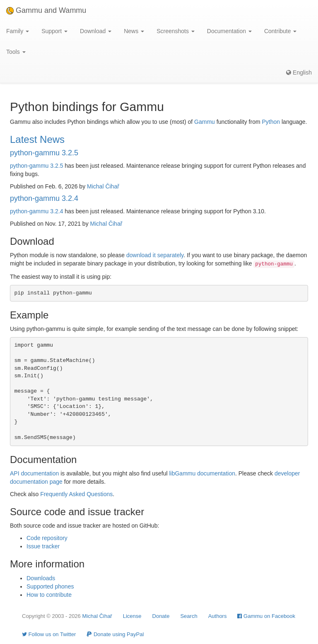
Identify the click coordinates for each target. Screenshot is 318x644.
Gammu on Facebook (266, 616)
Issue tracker (43, 546)
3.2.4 (57, 211)
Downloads (41, 578)
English (299, 72)
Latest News (37, 139)
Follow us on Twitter (49, 634)
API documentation (34, 473)
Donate (161, 616)
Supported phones (50, 586)
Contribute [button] (280, 31)
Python (271, 122)
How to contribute (49, 595)
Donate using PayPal (115, 634)
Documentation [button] (229, 31)
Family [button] (18, 31)
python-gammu (29, 166)
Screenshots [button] (176, 31)
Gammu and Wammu (46, 10)
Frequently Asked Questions (76, 494)
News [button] (134, 31)
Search (189, 616)
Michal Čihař (103, 186)
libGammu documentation (202, 473)
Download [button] (96, 31)
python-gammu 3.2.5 (44, 153)
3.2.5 (57, 166)
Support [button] (54, 31)
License (132, 616)
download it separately (155, 255)
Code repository (47, 538)
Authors (218, 616)
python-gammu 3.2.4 (44, 198)
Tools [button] (16, 52)
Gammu (205, 122)
